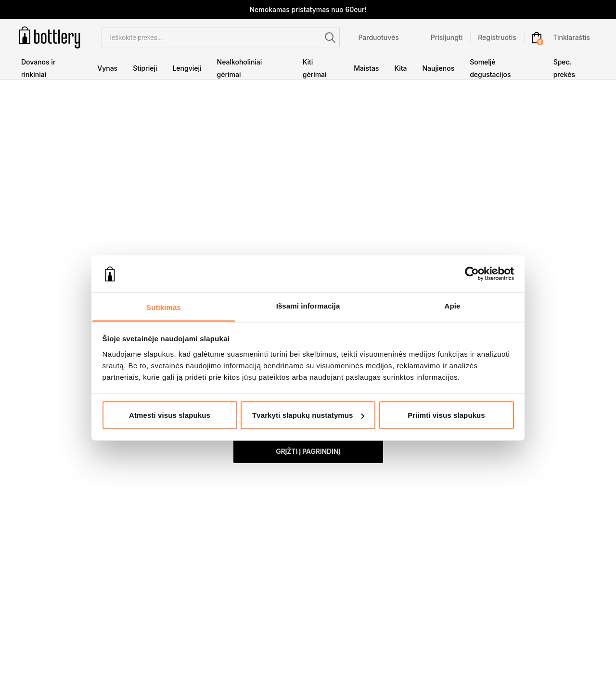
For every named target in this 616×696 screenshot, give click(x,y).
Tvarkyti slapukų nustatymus (308, 415)
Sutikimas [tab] (164, 307)
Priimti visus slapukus (446, 415)
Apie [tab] (453, 305)
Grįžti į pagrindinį (308, 451)
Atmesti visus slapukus (170, 415)
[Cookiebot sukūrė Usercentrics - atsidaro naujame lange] (472, 274)
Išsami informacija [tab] (308, 305)
